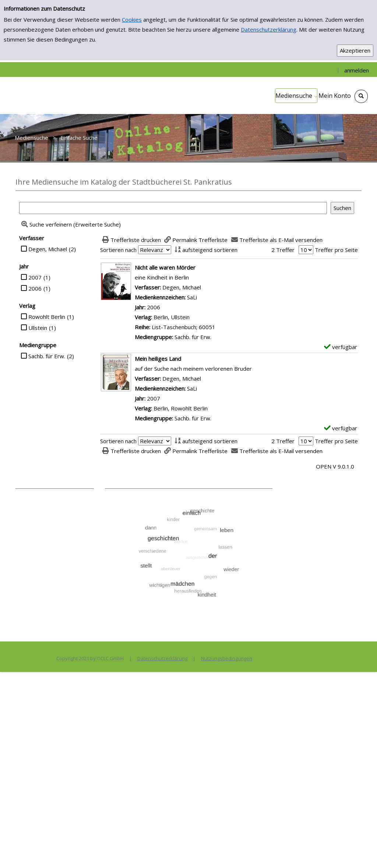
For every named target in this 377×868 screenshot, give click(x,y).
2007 (35, 277)
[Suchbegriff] (173, 208)
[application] (296, 96)
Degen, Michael (48, 249)
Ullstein (38, 328)
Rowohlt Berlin (47, 317)
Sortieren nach (118, 250)
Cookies (132, 19)
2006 (35, 288)
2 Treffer (283, 250)
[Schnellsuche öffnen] (361, 96)
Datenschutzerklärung (269, 29)
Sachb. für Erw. (47, 356)
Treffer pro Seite (336, 250)
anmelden (357, 70)
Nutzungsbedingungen (227, 658)
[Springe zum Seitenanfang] (360, 851)
